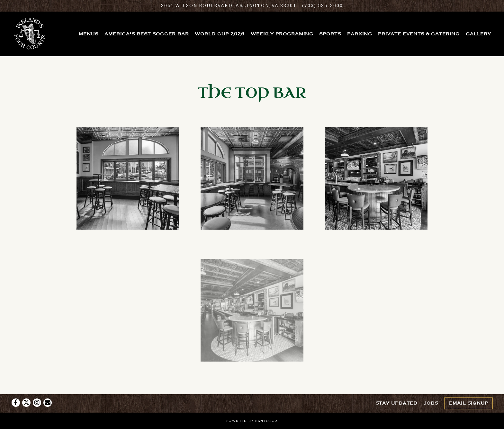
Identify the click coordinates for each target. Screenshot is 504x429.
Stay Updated (396, 403)
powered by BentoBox (252, 421)
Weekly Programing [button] (282, 34)
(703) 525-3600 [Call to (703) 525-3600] (323, 6)
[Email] (48, 403)
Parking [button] (360, 34)
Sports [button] (330, 34)
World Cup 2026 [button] (220, 34)
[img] (128, 178)
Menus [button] (89, 34)
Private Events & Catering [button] (419, 34)
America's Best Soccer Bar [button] (147, 34)
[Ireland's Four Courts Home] (30, 34)
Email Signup (469, 403)
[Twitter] (26, 403)
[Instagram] (37, 403)
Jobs (431, 403)
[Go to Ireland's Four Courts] (229, 6)
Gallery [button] (478, 34)
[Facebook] (16, 403)
